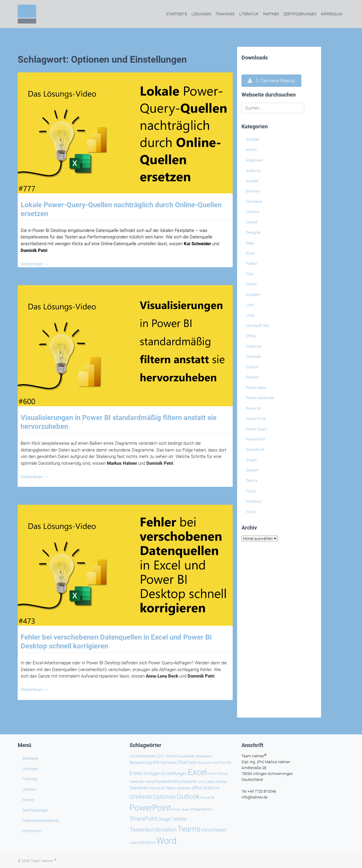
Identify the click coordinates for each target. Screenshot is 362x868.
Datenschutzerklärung (40, 820)
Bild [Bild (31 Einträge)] (156, 762)
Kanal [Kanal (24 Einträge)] (150, 782)
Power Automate (260, 398)
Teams (252, 481)
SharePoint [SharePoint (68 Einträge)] (144, 819)
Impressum (332, 14)
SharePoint (255, 450)
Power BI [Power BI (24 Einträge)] (207, 798)
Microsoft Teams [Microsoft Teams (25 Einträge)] (163, 788)
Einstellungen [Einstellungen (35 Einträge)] (174, 774)
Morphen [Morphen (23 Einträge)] (184, 788)
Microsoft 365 (257, 326)
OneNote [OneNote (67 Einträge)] (141, 797)
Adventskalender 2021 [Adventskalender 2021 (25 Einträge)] (147, 756)
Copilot (252, 222)
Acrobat (252, 139)
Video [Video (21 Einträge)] (134, 843)
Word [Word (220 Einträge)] (166, 841)
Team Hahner (44, 861)
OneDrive (254, 346)
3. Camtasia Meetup (271, 81)
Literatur (249, 14)
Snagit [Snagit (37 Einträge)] (165, 819)
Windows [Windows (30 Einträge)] (147, 842)
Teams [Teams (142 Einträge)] (189, 829)
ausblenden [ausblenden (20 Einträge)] (187, 756)
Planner (252, 377)
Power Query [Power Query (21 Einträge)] (181, 810)
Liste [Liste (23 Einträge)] (210, 782)
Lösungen (201, 14)
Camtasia (254, 201)
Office (251, 336)
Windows (254, 501)
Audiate (252, 181)
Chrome (253, 212)
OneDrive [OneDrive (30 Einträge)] (211, 788)
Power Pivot (256, 419)
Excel (250, 253)
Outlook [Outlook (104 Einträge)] (188, 796)
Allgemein (254, 160)
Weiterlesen (35, 264)
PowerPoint (256, 439)
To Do (251, 491)
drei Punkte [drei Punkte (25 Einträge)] (222, 763)
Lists (250, 305)
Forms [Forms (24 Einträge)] (222, 774)
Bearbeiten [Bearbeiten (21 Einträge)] (204, 756)
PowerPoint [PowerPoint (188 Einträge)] (150, 808)
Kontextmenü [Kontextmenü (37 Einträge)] (168, 781)
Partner (271, 14)
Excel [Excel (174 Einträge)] (197, 772)
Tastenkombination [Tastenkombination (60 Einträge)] (153, 830)
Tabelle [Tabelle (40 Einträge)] (179, 819)
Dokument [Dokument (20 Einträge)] (205, 763)
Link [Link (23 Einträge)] (202, 782)
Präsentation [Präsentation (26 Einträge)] (201, 809)
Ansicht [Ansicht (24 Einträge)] (172, 756)
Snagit (251, 460)
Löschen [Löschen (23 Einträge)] (221, 782)
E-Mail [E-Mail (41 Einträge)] (136, 773)
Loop (250, 315)
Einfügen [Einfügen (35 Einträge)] (152, 774)
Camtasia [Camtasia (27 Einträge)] (168, 762)
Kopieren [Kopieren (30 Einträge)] (190, 781)
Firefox (252, 264)
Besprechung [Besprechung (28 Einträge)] (141, 762)
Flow (250, 274)
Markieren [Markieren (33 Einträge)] (139, 788)
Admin (251, 150)
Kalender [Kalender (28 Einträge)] (137, 782)
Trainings (225, 14)
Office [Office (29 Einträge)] (197, 788)
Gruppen (253, 294)
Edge (250, 243)
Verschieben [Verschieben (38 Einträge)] (214, 830)
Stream (252, 470)
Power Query (257, 429)
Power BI (253, 408)
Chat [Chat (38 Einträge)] (182, 762)
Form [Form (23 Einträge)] (212, 774)
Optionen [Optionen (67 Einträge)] (164, 797)
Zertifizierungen (300, 14)
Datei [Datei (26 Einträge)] (192, 762)
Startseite (177, 14)
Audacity (253, 171)
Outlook (252, 367)
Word (250, 512)
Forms (251, 284)
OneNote (253, 357)
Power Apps (256, 387)
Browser (253, 191)
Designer (253, 232)
